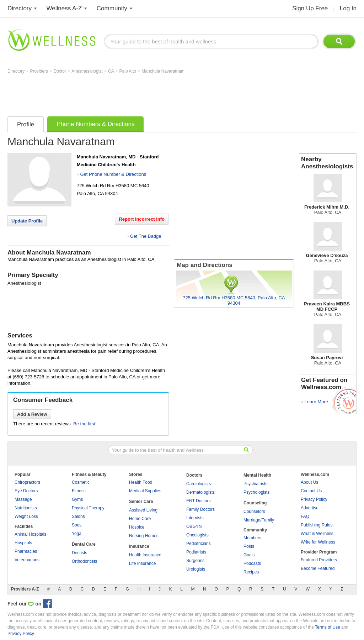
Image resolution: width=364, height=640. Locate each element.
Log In (348, 8)
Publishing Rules (317, 525)
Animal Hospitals (30, 534)
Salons (78, 516)
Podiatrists (196, 552)
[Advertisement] (137, 93)
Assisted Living (143, 510)
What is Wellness (317, 534)
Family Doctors (200, 509)
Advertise (310, 508)
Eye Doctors (26, 491)
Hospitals (23, 543)
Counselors (254, 512)
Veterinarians (27, 560)
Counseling (255, 503)
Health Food (141, 482)
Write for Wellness (318, 542)
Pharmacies (26, 551)
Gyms (77, 499)
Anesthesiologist (88, 71)
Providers (39, 71)
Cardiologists (199, 484)
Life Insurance (142, 563)
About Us (309, 482)
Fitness (79, 491)
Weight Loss (26, 516)
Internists (195, 518)
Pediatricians (199, 544)
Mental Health (257, 475)
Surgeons (195, 561)
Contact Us (311, 491)
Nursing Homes (144, 536)
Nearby (328, 163)
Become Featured (318, 568)
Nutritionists (26, 508)
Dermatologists (200, 492)
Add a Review (32, 414)
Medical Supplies (145, 491)
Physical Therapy (88, 508)
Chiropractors (27, 482)
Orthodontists (84, 561)
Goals (249, 555)
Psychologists (256, 492)
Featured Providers (319, 560)
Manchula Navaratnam (163, 71)
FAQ (305, 516)
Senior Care (141, 502)
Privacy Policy (314, 499)
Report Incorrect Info (142, 219)
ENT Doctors (198, 501)
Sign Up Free (310, 8)
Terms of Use (328, 627)
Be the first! (85, 424)
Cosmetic (81, 482)
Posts (249, 546)
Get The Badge (145, 236)
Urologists (196, 569)
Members (252, 538)
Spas (77, 525)
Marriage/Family (259, 520)
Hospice (137, 527)
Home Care (140, 519)
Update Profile (27, 221)
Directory (20, 8)
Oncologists (197, 535)
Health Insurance (145, 555)
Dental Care (84, 544)
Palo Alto (129, 71)
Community (112, 8)
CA (111, 71)
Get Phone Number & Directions (113, 174)
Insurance (139, 546)
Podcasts (252, 563)
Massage (23, 499)
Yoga (77, 534)
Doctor (61, 71)
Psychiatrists (255, 484)
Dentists (79, 553)
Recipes (251, 572)
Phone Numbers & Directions (95, 124)
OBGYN (194, 526)
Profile (26, 124)
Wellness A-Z (64, 8)
